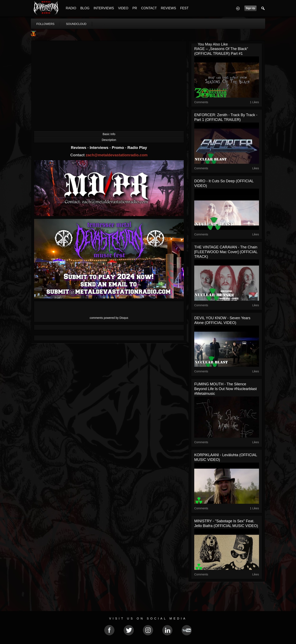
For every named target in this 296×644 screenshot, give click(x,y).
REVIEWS (169, 8)
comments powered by (109, 318)
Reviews (79, 148)
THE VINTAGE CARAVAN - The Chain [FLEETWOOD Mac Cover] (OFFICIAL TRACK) (226, 252)
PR (135, 8)
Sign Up (250, 8)
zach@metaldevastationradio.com (117, 155)
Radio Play (137, 148)
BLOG (85, 8)
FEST (184, 8)
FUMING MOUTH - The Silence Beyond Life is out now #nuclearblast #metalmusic (225, 389)
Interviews (99, 148)
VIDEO (123, 8)
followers (45, 24)
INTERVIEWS (104, 8)
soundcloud (76, 24)
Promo (118, 148)
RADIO (71, 8)
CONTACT (149, 8)
